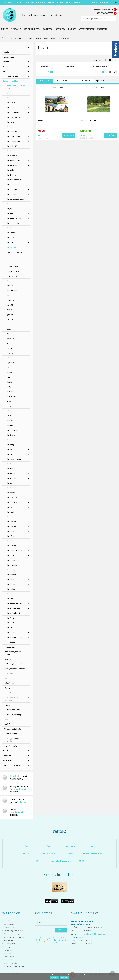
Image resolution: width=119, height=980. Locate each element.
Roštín (9, 368)
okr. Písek (10, 507)
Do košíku (110, 135)
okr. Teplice (11, 589)
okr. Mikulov (11, 454)
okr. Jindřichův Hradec (14, 218)
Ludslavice (10, 329)
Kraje (8, 93)
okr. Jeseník (11, 204)
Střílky (9, 387)
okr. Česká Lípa (12, 132)
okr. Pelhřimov (12, 502)
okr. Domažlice (12, 156)
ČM (26, 846)
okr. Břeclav (11, 127)
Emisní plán (8, 947)
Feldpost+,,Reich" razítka (14, 664)
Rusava (9, 372)
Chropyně (10, 281)
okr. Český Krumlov (14, 141)
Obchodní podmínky (12, 934)
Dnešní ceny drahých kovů (14, 931)
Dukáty (6, 62)
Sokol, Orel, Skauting (13, 715)
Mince (5, 47)
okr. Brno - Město (13, 112)
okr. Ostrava (11, 493)
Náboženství (9, 683)
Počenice (10, 353)
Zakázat (64, 978)
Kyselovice (10, 315)
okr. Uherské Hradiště (14, 603)
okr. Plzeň (10, 512)
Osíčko (9, 343)
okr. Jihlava (10, 213)
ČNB (48, 846)
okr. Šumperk (11, 575)
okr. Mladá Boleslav (14, 459)
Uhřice (9, 406)
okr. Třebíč (10, 599)
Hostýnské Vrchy (13, 271)
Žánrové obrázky (11, 734)
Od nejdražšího (85, 81)
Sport (7, 719)
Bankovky (7, 755)
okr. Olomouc (11, 483)
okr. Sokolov (11, 560)
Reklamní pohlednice (12, 710)
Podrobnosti (69, 135)
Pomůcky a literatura (12, 765)
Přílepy (9, 358)
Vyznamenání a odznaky (13, 76)
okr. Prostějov (12, 526)
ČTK (37, 861)
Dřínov (9, 257)
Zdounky (10, 425)
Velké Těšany (11, 411)
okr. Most (10, 464)
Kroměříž (10, 305)
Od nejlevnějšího (64, 81)
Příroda (7, 705)
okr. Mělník (10, 449)
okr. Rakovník (11, 541)
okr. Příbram (11, 536)
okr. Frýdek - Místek (14, 160)
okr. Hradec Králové (14, 180)
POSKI (82, 861)
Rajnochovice (11, 363)
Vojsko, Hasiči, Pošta (13, 729)
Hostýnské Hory (12, 266)
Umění (7, 724)
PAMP (71, 854)
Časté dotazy (9, 924)
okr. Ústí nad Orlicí (13, 613)
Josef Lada (9, 673)
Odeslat (61, 930)
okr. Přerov (11, 531)
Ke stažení (8, 950)
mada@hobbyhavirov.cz (104, 10)
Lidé (6, 678)
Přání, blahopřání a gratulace (12, 699)
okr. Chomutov (12, 189)
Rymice (9, 377)
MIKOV (26, 854)
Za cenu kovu (8, 57)
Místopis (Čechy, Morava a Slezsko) (43, 38)
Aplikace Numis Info (11, 960)
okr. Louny (10, 445)
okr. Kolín (10, 242)
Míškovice (10, 334)
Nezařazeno (11, 642)
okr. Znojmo (11, 632)
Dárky (5, 71)
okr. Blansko (11, 107)
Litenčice (10, 319)
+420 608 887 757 (104, 13)
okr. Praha (10, 517)
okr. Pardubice (12, 498)
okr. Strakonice (12, 565)
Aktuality (7, 921)
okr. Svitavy (11, 570)
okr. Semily (10, 555)
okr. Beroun (11, 103)
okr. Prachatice (12, 522)
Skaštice (10, 382)
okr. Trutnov (11, 594)
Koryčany (10, 295)
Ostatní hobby (9, 760)
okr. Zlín (9, 628)
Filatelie (6, 751)
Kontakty (7, 953)
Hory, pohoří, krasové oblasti (13, 653)
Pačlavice (10, 348)
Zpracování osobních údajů (14, 966)
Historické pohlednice (17, 38)
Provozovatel (9, 957)
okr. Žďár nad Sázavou (15, 637)
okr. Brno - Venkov (13, 117)
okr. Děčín (10, 151)
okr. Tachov (11, 584)
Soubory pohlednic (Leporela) (12, 740)
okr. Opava (11, 488)
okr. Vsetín (10, 618)
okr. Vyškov (11, 623)
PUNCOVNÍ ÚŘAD (48, 854)
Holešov (9, 262)
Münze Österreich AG (93, 854)
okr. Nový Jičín (12, 473)
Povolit (54, 978)
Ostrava (6, 66)
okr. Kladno (11, 233)
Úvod (4, 38)
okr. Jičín (9, 209)
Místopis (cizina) (11, 647)
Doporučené (44, 81)
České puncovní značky (13, 927)
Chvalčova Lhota (13, 290)
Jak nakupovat (9, 944)
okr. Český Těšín (12, 146)
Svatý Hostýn (11, 396)
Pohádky (8, 693)
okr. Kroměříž (65, 38)
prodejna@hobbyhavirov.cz (94, 934)
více (87, 975)
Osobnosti (9, 688)
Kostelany (10, 300)
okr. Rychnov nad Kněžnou (16, 550)
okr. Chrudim (11, 194)
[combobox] (116, 60)
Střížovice (10, 392)
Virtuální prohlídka (11, 963)
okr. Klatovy (11, 238)
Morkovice (10, 339)
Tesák (9, 401)
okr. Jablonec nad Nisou (15, 199)
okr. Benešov (11, 98)
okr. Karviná (11, 228)
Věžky (9, 416)
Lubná (9, 324)
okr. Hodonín (11, 170)
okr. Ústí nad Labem (14, 608)
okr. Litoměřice (12, 440)
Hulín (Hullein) (12, 276)
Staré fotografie (11, 746)
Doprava (8, 659)
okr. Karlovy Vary (13, 223)
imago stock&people (59, 861)
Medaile (6, 52)
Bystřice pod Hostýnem (15, 252)
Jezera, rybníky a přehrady (15, 669)
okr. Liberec (11, 435)
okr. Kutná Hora (12, 430)
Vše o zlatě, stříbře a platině (14, 937)
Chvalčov (10, 286)
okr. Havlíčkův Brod (14, 165)
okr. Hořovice (11, 175)
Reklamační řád (10, 940)
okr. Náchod (11, 469)
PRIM (93, 846)
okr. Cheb (10, 185)
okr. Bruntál (11, 122)
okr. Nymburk (11, 478)
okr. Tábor (10, 579)
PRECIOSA (71, 846)
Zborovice (10, 420)
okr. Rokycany (12, 546)
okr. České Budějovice (15, 136)
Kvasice (9, 310)
